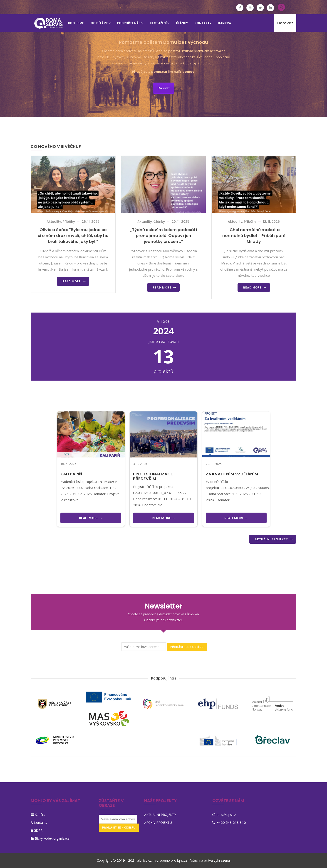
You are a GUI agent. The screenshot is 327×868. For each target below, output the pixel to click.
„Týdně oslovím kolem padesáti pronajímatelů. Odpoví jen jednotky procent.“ (163, 236)
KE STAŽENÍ (160, 23)
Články (182, 23)
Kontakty (41, 823)
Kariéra (40, 815)
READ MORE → (91, 518)
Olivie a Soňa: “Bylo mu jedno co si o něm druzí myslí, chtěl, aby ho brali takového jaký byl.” (73, 236)
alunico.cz (144, 860)
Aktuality (54, 222)
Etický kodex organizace (52, 838)
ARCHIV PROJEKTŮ (158, 823)
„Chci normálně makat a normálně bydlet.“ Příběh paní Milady (254, 236)
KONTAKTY (203, 23)
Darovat (285, 23)
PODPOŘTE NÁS (130, 23)
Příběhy (69, 222)
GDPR (38, 830)
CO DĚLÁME (100, 23)
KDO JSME (76, 23)
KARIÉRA (225, 23)
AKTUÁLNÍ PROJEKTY (271, 539)
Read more (72, 281)
